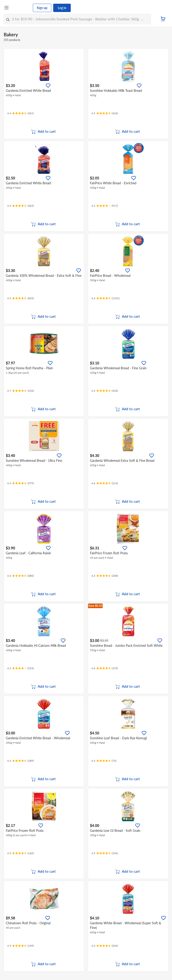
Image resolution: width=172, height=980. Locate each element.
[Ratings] (20, 113)
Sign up (42, 8)
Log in (62, 8)
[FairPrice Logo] (21, 8)
